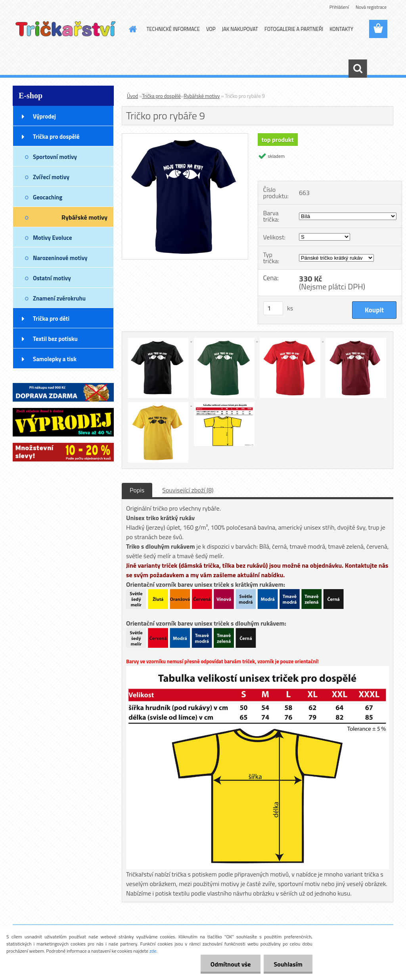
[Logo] (67, 29)
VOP (211, 29)
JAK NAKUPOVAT (240, 29)
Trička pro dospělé (161, 96)
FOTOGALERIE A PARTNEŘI (294, 29)
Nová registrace (371, 7)
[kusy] (273, 308)
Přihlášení (339, 7)
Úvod (132, 96)
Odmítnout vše (231, 964)
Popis (137, 490)
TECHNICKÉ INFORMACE (173, 29)
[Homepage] (132, 29)
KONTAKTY (341, 29)
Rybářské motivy (202, 96)
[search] (358, 69)
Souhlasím (288, 964)
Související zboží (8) (188, 490)
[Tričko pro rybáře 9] (185, 137)
